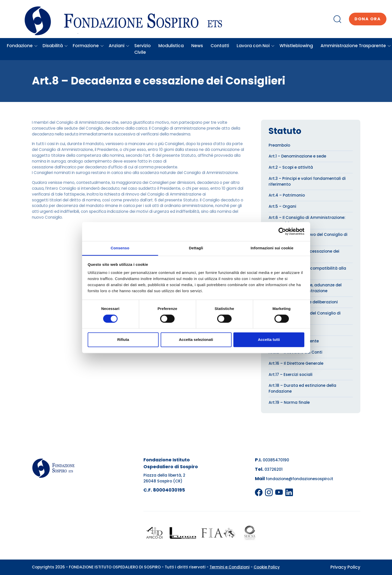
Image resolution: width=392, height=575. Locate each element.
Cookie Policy (267, 567)
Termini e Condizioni (230, 567)
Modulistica (171, 46)
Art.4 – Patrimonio (287, 195)
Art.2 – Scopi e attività (291, 167)
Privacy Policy (345, 567)
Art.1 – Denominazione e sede (297, 156)
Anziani (119, 46)
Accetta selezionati (196, 340)
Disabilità (55, 46)
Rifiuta (123, 340)
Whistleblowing (296, 46)
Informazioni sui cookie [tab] (272, 248)
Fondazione (22, 46)
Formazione (88, 46)
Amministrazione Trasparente (356, 46)
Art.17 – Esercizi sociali (291, 374)
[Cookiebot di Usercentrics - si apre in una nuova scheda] (282, 231)
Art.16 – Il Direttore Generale (296, 363)
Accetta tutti (269, 340)
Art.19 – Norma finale (289, 402)
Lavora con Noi (256, 46)
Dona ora (368, 19)
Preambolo (279, 145)
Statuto (285, 131)
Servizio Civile (143, 49)
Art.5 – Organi (282, 206)
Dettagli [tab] (196, 248)
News (197, 46)
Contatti (220, 46)
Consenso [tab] (120, 248)
